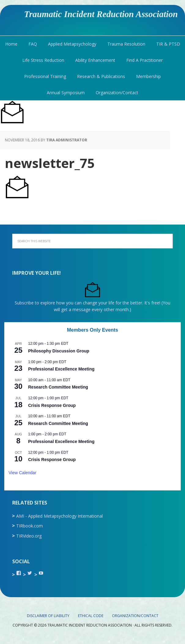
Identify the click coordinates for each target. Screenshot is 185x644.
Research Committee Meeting (58, 391)
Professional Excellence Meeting (61, 373)
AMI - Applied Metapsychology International (59, 520)
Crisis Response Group (52, 409)
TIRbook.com (30, 529)
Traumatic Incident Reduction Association (120, 21)
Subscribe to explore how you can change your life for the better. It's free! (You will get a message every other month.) (92, 306)
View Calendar (22, 476)
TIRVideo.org (29, 540)
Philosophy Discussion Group (59, 355)
